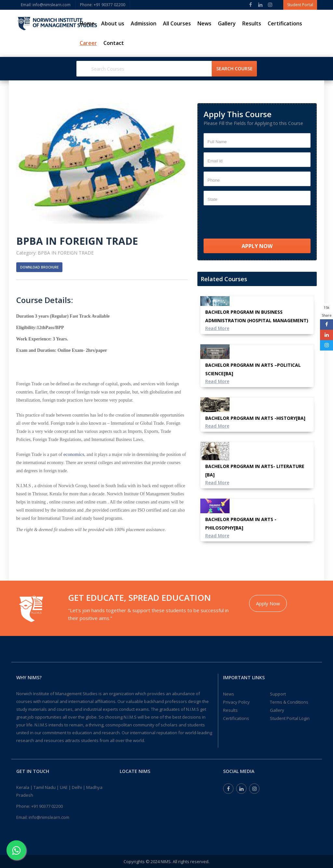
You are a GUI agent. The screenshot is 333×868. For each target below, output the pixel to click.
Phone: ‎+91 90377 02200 (103, 5)
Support (278, 694)
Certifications (285, 23)
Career (88, 43)
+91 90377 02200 (47, 806)
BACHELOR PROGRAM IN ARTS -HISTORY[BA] (255, 418)
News (204, 23)
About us (113, 23)
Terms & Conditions (289, 702)
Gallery (227, 23)
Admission (144, 23)
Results (252, 23)
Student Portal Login (290, 718)
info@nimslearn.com (49, 817)
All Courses (177, 23)
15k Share (327, 311)
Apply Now (268, 603)
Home (87, 23)
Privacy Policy (236, 702)
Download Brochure (39, 267)
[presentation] (253, 223)
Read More (217, 328)
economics (74, 454)
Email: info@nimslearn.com (46, 5)
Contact (114, 43)
